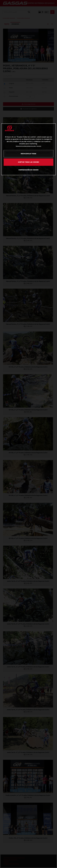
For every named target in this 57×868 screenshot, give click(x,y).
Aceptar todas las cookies (28, 162)
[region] (28, 149)
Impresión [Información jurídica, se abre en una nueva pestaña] (39, 146)
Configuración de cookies (28, 170)
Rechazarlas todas (28, 154)
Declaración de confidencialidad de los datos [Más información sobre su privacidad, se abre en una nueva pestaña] (26, 146)
